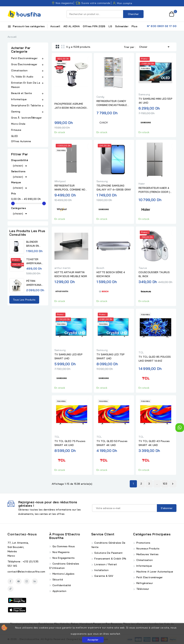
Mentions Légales (63, 574)
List (63, 46)
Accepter (93, 640)
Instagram (27, 581)
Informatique (19, 99)
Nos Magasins (61, 552)
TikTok (11, 589)
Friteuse (16, 130)
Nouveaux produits (147, 548)
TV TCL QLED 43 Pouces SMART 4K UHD (154, 443)
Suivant (173, 484)
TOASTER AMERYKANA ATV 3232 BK (34, 261)
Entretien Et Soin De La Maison (26, 85)
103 (165, 484)
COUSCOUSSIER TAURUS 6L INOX (154, 274)
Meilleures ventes (147, 554)
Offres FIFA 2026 (94, 26)
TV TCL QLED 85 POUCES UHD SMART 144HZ (155, 359)
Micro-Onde (19, 124)
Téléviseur (142, 589)
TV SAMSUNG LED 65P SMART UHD (68, 356)
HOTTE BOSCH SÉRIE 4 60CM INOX (111, 274)
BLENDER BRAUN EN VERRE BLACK (35, 244)
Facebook (11, 581)
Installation (101, 570)
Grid (57, 46)
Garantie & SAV (103, 576)
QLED (15, 136)
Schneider (122, 26)
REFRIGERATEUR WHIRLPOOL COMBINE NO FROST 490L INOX (70, 188)
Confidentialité (61, 585)
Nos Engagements (63, 558)
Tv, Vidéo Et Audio (22, 77)
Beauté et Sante (21, 93)
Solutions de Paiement (108, 553)
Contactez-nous (22, 534)
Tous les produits (24, 300)
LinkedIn (35, 581)
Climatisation (19, 70)
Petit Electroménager (24, 58)
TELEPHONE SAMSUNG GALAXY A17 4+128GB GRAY (114, 188)
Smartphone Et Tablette (26, 105)
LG (110, 26)
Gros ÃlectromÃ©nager (26, 118)
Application (59, 591)
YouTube (19, 581)
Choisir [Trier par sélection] (155, 46)
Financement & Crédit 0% (110, 559)
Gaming (16, 112)
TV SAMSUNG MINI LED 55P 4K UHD (155, 101)
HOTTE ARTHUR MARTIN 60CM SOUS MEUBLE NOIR (71, 274)
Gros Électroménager (24, 64)
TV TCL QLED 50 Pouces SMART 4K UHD (112, 443)
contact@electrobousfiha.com (26, 572)
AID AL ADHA (72, 26)
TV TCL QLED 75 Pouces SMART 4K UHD (70, 443)
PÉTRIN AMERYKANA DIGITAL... (34, 283)
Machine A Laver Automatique (154, 572)
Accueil (55, 26)
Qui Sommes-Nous (63, 546)
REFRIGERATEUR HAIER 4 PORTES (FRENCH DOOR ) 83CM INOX (154, 190)
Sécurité (57, 579)
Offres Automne (21, 141)
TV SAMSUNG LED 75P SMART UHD (111, 356)
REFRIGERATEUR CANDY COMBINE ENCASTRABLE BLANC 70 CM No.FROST (112, 103)
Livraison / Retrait (105, 564)
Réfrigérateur (144, 583)
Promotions (143, 543)
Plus (134, 26)
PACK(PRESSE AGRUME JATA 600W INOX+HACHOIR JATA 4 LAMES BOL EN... (71, 106)
